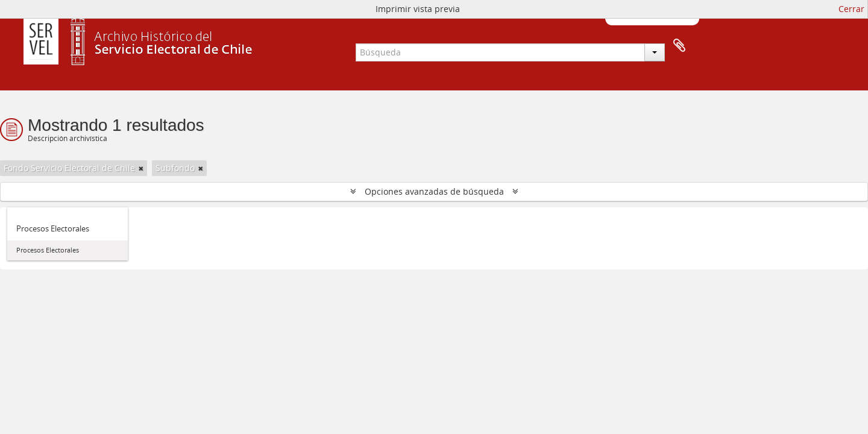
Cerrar (851, 9)
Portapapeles (679, 46)
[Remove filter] (141, 168)
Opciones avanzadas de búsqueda (434, 191)
